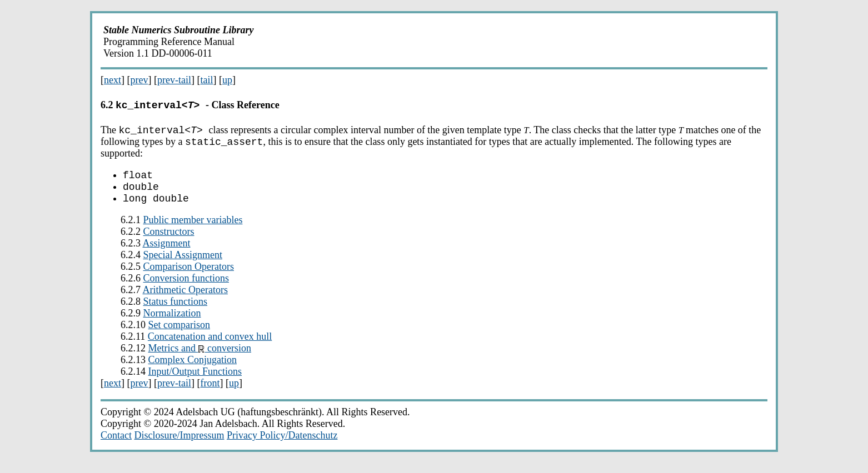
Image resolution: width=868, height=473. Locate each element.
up (227, 80)
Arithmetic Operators (185, 300)
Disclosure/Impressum (179, 445)
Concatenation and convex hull (210, 346)
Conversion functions (186, 288)
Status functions (176, 311)
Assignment (167, 253)
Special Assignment (183, 265)
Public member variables (193, 230)
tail (206, 80)
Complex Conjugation (193, 370)
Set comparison (179, 335)
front (210, 393)
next (113, 80)
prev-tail (174, 80)
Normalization (172, 323)
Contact (116, 445)
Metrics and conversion (200, 358)
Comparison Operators (189, 276)
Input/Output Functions (195, 381)
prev (139, 80)
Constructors (169, 241)
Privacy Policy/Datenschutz (282, 445)
